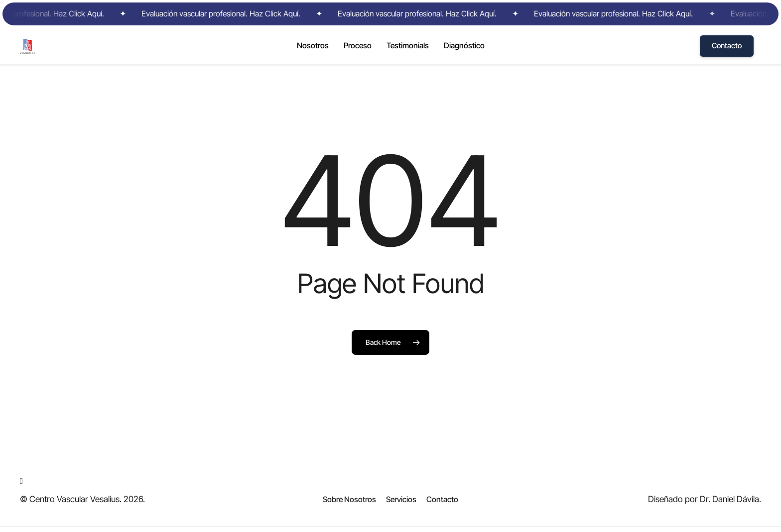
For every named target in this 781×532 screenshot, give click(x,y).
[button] (349, 500)
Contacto (727, 46)
